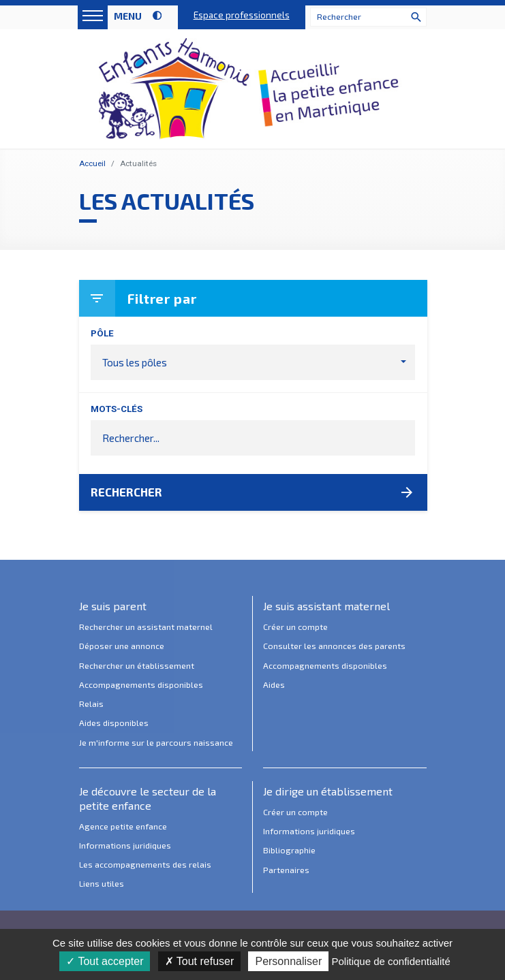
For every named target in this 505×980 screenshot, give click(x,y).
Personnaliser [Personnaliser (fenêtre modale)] (288, 961)
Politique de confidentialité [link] (391, 961)
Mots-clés (117, 409)
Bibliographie (289, 851)
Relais (91, 704)
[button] (253, 362)
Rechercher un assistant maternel (146, 627)
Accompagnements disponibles (141, 685)
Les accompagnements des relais (145, 865)
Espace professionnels (242, 15)
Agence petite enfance (123, 827)
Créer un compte (295, 627)
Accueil (92, 163)
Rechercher (253, 492)
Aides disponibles (114, 723)
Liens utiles (102, 884)
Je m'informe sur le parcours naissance (156, 743)
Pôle (102, 333)
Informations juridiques (125, 846)
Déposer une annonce (122, 646)
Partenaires (286, 870)
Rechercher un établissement (137, 666)
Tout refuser (200, 961)
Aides (274, 685)
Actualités (138, 163)
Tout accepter (105, 961)
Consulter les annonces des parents (334, 646)
